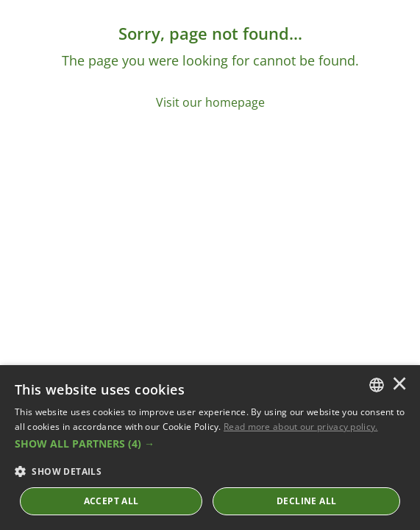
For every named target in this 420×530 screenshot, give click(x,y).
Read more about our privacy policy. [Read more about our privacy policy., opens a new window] (301, 427)
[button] (210, 444)
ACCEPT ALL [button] (111, 501)
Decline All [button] (306, 501)
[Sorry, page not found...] (210, 67)
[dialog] (210, 448)
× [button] (399, 385)
